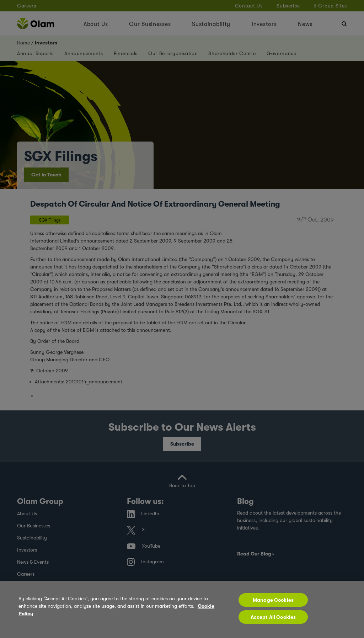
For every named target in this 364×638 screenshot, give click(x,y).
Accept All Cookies (273, 617)
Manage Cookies (273, 600)
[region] (182, 609)
